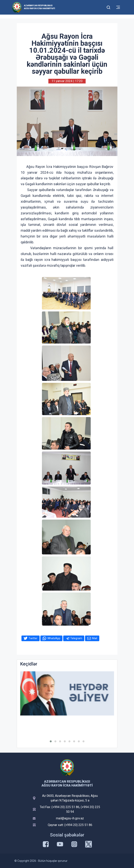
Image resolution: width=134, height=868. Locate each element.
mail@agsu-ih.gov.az (70, 818)
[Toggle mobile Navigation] (118, 7)
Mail (95, 638)
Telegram (76, 638)
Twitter (33, 638)
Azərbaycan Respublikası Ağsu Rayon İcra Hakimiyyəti (39, 7)
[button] (51, 741)
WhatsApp (54, 638)
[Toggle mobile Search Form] (109, 7)
